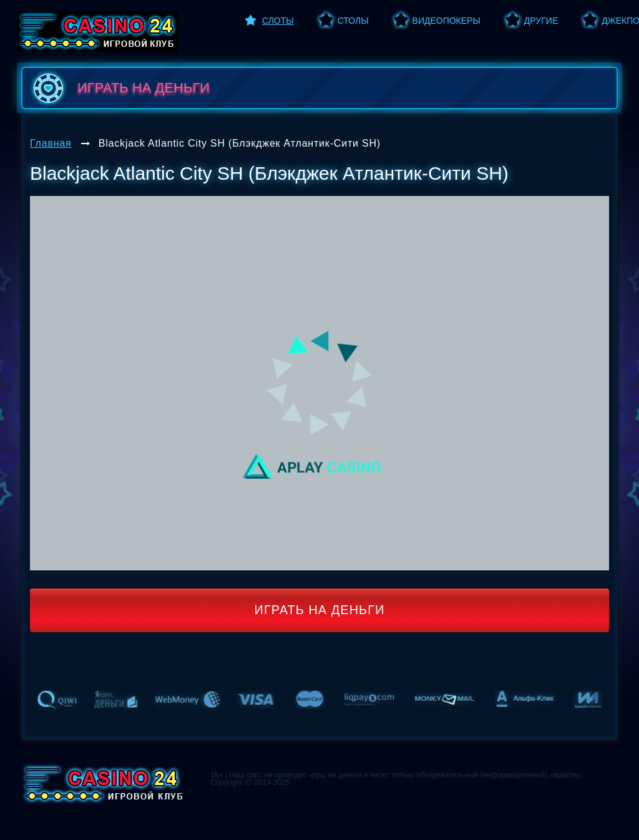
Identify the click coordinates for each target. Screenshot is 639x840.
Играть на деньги (320, 610)
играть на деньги (119, 88)
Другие (541, 21)
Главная (51, 143)
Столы (353, 21)
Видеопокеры (446, 21)
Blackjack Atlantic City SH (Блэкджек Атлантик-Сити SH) (240, 143)
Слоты (278, 21)
